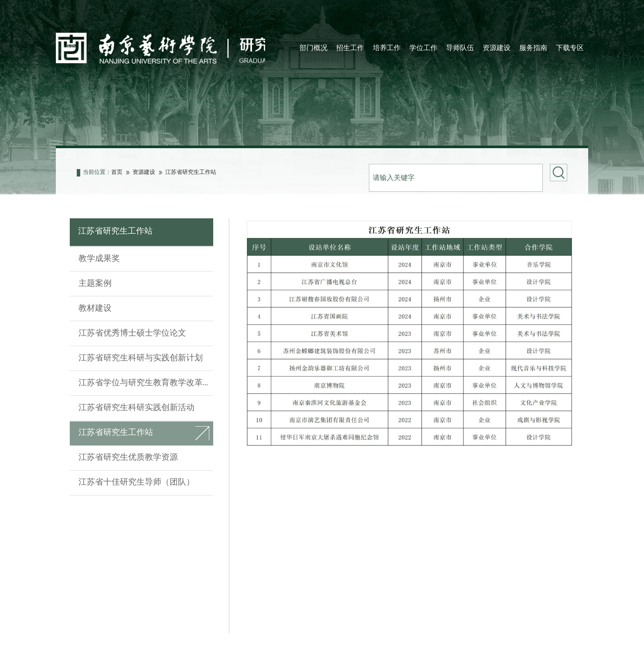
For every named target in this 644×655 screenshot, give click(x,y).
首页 (117, 175)
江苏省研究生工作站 (191, 175)
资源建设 (144, 175)
